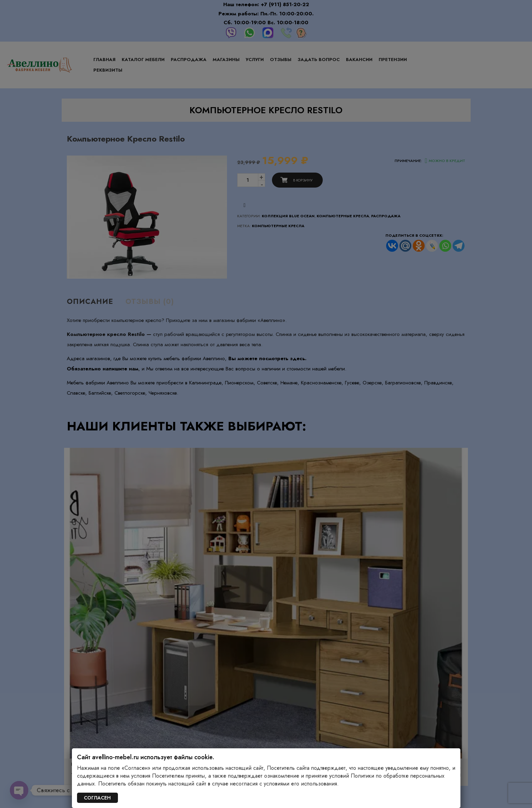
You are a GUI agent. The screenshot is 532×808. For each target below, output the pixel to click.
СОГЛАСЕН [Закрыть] (97, 798)
